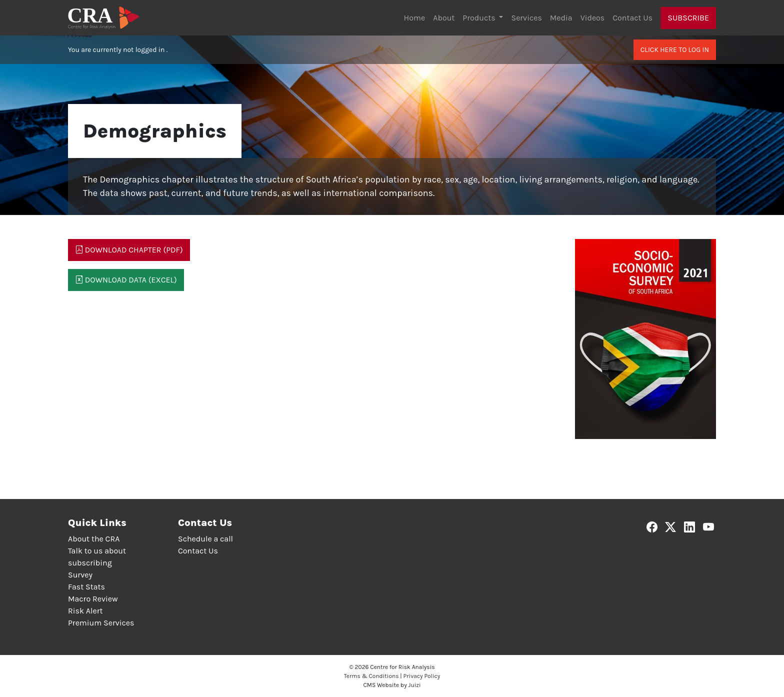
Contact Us (632, 18)
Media (561, 18)
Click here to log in (675, 50)
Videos (593, 18)
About (444, 18)
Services (526, 18)
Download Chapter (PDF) (129, 250)
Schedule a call (205, 539)
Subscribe (688, 18)
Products (480, 18)
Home (415, 18)
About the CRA (94, 539)
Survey (80, 575)
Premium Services (101, 623)
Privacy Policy (422, 676)
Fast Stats (86, 587)
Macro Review (93, 599)
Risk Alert (85, 611)
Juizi (415, 685)
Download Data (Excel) (126, 280)
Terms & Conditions (371, 676)
